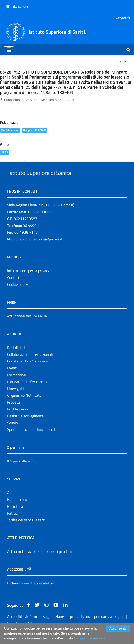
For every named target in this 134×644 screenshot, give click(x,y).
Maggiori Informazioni (90, 638)
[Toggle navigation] (9, 50)
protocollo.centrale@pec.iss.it (39, 250)
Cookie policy (18, 295)
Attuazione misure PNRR (27, 327)
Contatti (14, 288)
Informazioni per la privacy (28, 282)
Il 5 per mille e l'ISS (22, 472)
